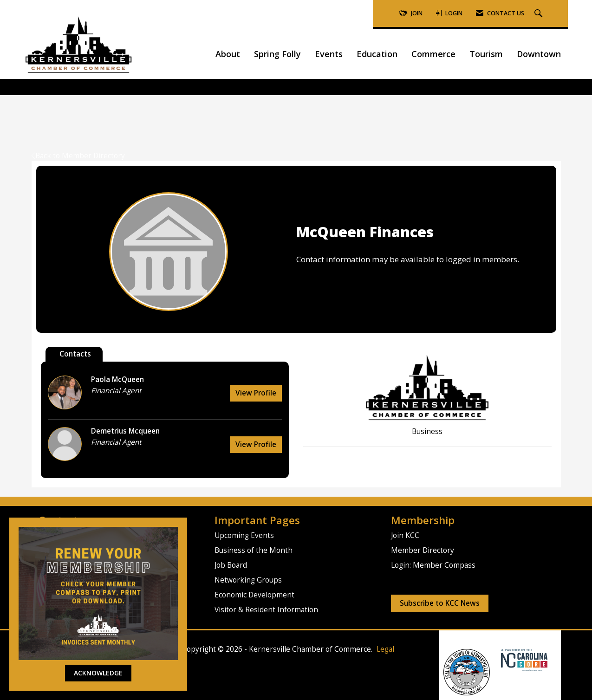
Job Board (231, 565)
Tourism (486, 54)
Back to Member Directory (78, 156)
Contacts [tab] (75, 354)
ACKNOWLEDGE (98, 673)
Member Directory (423, 550)
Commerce (433, 54)
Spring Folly (277, 54)
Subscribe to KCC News (440, 603)
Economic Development (254, 595)
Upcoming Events (244, 535)
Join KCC (405, 535)
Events (329, 54)
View (256, 393)
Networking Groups (248, 580)
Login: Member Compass (433, 565)
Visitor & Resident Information (266, 610)
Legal (385, 649)
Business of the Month (254, 550)
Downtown (539, 54)
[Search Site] (540, 14)
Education (377, 54)
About (228, 54)
